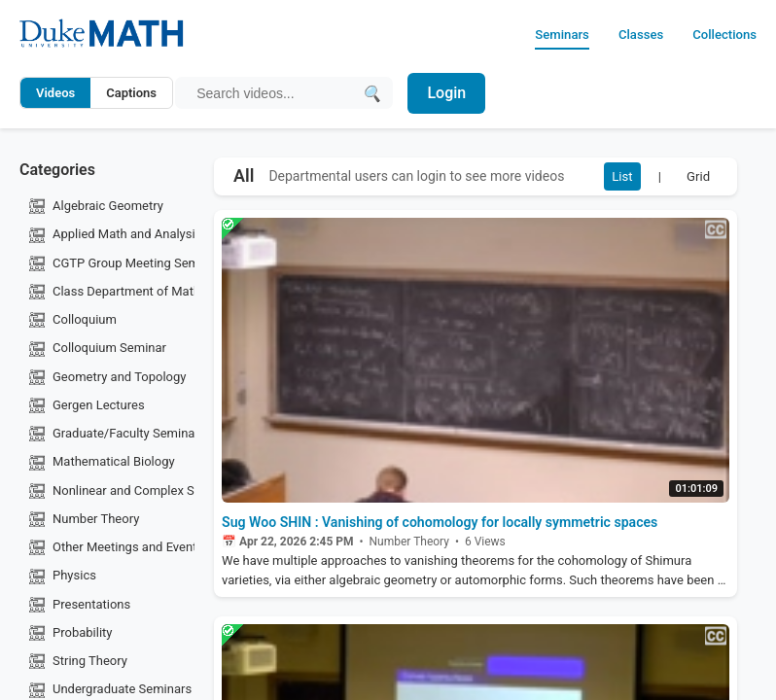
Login (454, 93)
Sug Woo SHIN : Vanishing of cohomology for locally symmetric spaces (464, 531)
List (605, 179)
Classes (621, 34)
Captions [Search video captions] (131, 93)
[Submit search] (375, 93)
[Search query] (278, 93)
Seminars (533, 34)
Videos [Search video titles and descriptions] (55, 93)
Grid (694, 179)
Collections (718, 34)
